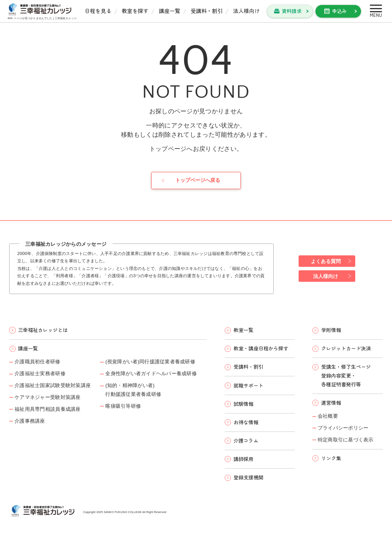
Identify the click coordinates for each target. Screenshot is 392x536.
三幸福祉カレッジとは (43, 330)
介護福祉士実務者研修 (40, 373)
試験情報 (243, 404)
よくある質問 (326, 261)
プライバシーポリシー (343, 428)
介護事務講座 (30, 421)
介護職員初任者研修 (37, 362)
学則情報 (331, 330)
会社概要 (328, 416)
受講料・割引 (207, 11)
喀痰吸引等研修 (123, 406)
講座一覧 (170, 11)
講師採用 (243, 459)
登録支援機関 (248, 477)
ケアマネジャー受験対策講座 (47, 397)
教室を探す (135, 11)
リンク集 (331, 458)
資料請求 (292, 11)
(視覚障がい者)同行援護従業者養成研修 (150, 362)
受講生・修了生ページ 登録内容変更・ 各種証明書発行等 (346, 375)
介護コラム (246, 440)
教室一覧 (243, 330)
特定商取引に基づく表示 (346, 440)
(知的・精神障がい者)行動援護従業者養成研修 (133, 390)
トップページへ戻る (198, 180)
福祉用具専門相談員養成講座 (47, 409)
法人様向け (247, 11)
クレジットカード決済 (346, 348)
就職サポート (248, 385)
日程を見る (98, 11)
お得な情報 (246, 422)
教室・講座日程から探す (261, 348)
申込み (339, 11)
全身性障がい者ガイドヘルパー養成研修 (151, 373)
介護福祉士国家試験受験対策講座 (53, 385)
